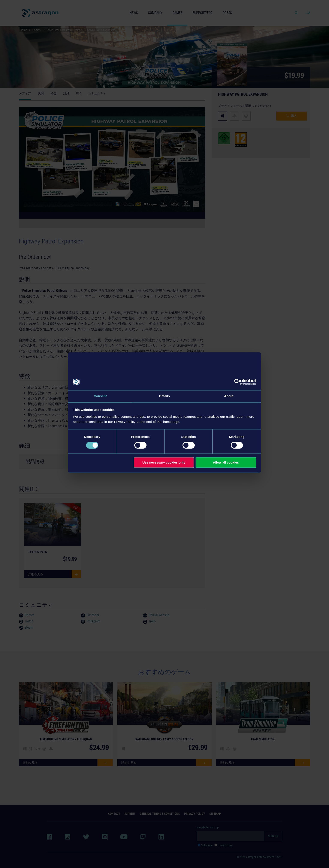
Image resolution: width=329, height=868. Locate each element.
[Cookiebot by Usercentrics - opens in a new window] (237, 382)
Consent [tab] (100, 396)
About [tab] (229, 396)
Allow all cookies (226, 463)
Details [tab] (164, 396)
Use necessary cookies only (164, 463)
